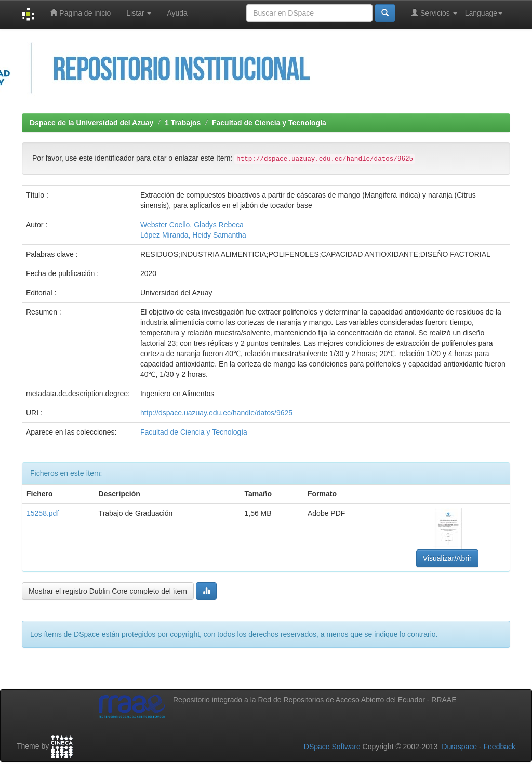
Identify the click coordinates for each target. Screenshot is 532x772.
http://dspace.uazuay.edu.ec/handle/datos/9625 (216, 413)
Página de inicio (80, 13)
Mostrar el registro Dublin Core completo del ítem (108, 591)
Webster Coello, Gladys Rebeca (192, 225)
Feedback (500, 747)
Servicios (434, 13)
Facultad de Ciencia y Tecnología (269, 123)
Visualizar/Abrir (447, 558)
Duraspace (459, 747)
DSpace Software (332, 747)
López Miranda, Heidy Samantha (193, 235)
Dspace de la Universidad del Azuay (91, 123)
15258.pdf (43, 513)
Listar (139, 13)
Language (484, 13)
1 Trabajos (183, 123)
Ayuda (177, 13)
